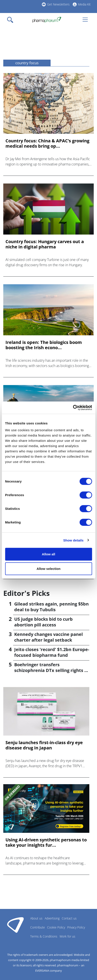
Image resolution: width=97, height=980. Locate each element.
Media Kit (84, 4)
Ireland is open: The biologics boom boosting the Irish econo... (44, 345)
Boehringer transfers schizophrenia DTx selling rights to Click (52, 670)
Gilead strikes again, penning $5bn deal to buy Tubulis (51, 607)
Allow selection (48, 568)
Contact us (69, 918)
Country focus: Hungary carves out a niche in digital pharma (45, 244)
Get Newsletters (58, 4)
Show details (73, 540)
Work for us (67, 936)
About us (36, 918)
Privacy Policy (76, 927)
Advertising (52, 918)
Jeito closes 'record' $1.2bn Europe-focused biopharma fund (52, 652)
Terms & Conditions (44, 936)
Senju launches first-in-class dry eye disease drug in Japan (44, 745)
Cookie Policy (56, 927)
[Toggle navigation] (11, 20)
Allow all (48, 554)
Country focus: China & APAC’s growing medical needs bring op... (47, 143)
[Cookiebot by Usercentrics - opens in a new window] (73, 408)
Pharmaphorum (15, 925)
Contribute (38, 927)
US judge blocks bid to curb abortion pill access (43, 622)
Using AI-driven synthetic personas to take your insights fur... (46, 842)
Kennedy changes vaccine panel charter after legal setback (48, 637)
